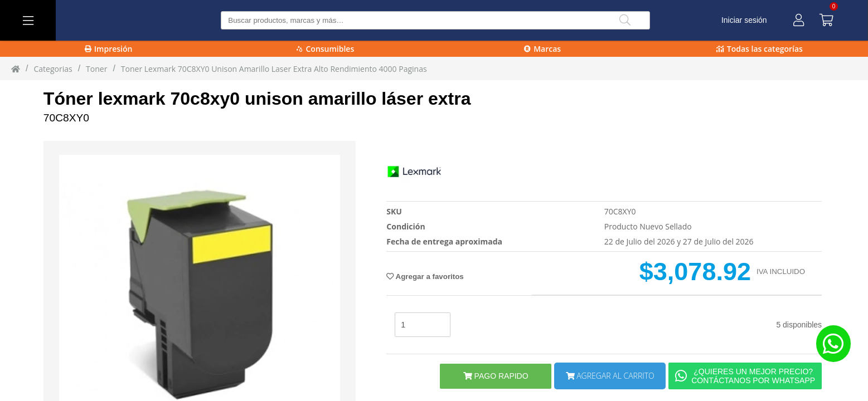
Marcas (542, 49)
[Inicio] (16, 69)
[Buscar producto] (435, 20)
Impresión (109, 49)
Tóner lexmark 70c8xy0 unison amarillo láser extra (257, 99)
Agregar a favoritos (425, 277)
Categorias (53, 69)
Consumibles (325, 49)
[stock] (423, 325)
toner (96, 69)
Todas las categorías (760, 49)
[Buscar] (625, 20)
